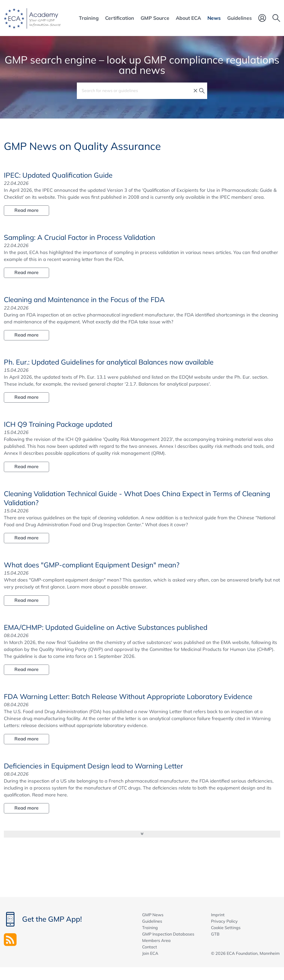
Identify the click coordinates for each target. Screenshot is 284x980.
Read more (26, 210)
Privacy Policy (224, 921)
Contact (150, 947)
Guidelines (152, 921)
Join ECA (150, 953)
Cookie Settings (226, 928)
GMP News (153, 915)
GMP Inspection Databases (168, 934)
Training (150, 928)
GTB (215, 934)
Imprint (218, 915)
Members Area (156, 940)
